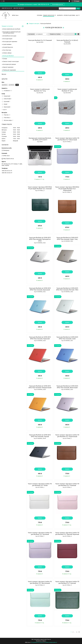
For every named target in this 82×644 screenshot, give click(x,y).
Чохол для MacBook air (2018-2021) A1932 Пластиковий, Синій (67, 338)
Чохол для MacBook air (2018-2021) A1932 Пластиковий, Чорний (40, 436)
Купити (40, 73)
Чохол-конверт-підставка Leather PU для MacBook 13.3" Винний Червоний (67, 534)
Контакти (60, 15)
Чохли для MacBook (8, 56)
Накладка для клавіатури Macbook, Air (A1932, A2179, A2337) (40, 139)
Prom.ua (49, 639)
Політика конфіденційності (51, 642)
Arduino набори (7, 53)
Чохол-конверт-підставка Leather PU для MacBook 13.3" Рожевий (67, 485)
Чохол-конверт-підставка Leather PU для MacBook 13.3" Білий (40, 485)
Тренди (5, 59)
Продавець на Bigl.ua (41, 641)
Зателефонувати (57, 4)
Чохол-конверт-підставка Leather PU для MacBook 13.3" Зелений (67, 582)
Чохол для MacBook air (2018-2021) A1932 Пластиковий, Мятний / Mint (67, 289)
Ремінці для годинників (9, 70)
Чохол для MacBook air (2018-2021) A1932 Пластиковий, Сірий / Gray (67, 238)
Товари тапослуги (49, 15)
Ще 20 (5, 110)
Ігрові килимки (7, 44)
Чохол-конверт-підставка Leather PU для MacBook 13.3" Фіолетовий (67, 139)
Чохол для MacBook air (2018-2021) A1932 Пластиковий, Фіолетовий (67, 387)
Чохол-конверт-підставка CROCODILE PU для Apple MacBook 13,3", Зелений (40, 188)
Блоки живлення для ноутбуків (12, 29)
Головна (39, 15)
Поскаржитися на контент (37, 642)
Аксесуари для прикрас (9, 64)
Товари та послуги (34, 24)
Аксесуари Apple (8, 39)
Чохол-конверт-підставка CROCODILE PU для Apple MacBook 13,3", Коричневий (67, 189)
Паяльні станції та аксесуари (11, 62)
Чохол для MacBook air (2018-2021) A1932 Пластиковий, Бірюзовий (40, 289)
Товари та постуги (7, 26)
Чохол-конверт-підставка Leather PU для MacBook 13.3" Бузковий (40, 534)
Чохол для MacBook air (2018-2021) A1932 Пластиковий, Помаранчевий (40, 387)
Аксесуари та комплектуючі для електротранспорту (12, 32)
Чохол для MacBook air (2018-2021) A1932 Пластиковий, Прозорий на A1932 (40, 239)
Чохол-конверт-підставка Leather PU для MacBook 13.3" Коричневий (67, 436)
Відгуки (4, 74)
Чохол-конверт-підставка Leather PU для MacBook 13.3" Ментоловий (40, 582)
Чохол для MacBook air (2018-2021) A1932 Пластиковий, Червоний (40, 338)
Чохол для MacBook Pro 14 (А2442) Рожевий (67, 41)
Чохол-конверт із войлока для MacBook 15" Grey (67, 90)
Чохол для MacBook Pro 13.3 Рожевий (40, 40)
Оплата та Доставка (69, 15)
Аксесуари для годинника (10, 42)
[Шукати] (78, 8)
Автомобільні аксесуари (10, 36)
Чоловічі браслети (8, 47)
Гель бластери (7, 50)
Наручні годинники (8, 67)
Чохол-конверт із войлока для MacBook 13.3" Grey (40, 90)
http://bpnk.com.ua (9, 159)
